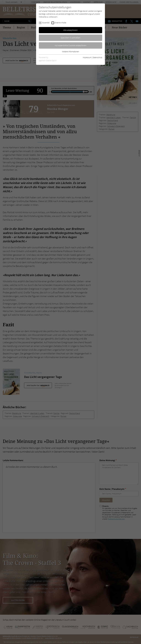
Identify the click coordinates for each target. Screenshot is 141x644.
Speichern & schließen (70, 38)
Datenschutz (97, 57)
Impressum (87, 57)
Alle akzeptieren (70, 30)
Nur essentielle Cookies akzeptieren (71, 45)
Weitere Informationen (70, 52)
